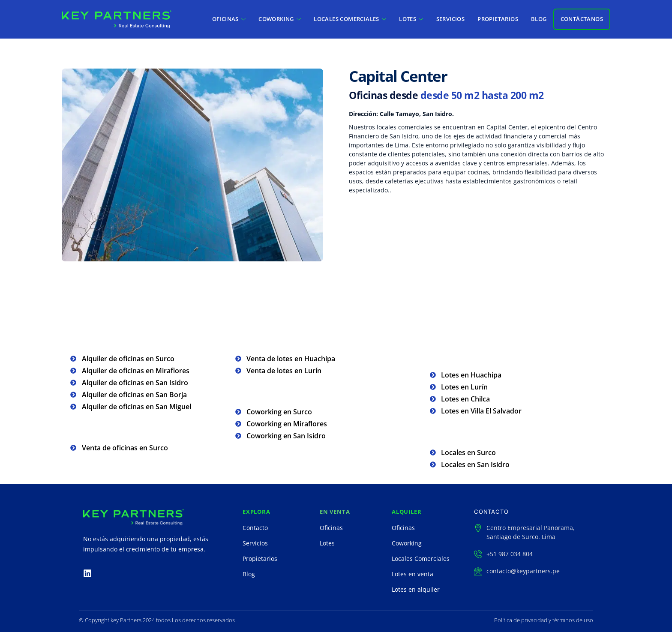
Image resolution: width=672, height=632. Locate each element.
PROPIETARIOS (498, 19)
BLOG (539, 19)
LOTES (411, 19)
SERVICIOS (451, 19)
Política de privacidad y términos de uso (544, 620)
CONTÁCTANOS (582, 19)
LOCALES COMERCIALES (350, 19)
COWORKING (280, 19)
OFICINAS (229, 19)
